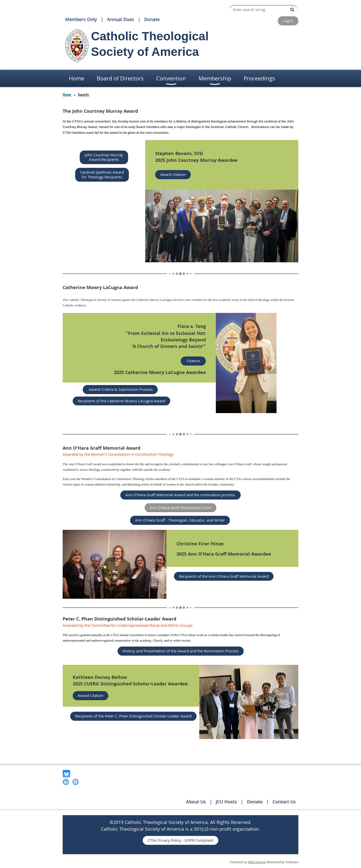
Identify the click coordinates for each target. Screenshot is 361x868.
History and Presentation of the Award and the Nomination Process (181, 651)
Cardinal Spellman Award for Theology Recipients (102, 174)
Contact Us (284, 802)
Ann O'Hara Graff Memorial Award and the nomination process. (180, 495)
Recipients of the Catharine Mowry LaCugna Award (121, 401)
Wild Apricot (257, 862)
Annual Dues (121, 19)
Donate (152, 19)
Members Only (81, 19)
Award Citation (173, 174)
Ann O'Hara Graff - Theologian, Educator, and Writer (180, 520)
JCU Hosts (226, 802)
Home (67, 95)
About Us (196, 802)
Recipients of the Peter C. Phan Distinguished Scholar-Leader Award (133, 716)
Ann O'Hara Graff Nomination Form (180, 508)
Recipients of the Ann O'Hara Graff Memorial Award (224, 576)
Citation (193, 361)
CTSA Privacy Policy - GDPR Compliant (180, 840)
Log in (288, 21)
